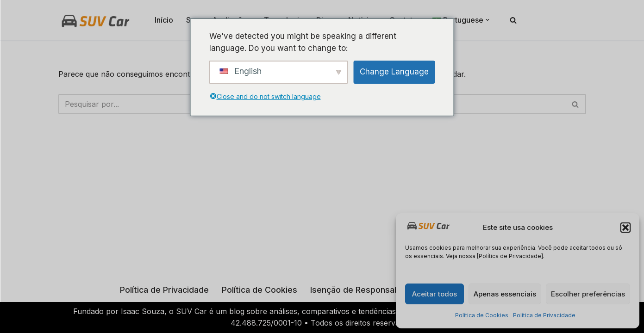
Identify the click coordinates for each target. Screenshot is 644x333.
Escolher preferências (588, 294)
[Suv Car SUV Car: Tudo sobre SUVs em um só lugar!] (95, 20)
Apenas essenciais (505, 294)
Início (164, 20)
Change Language (394, 72)
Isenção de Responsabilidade (368, 290)
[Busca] (513, 20)
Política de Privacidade (544, 315)
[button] (625, 228)
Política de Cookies (482, 315)
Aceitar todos (435, 294)
